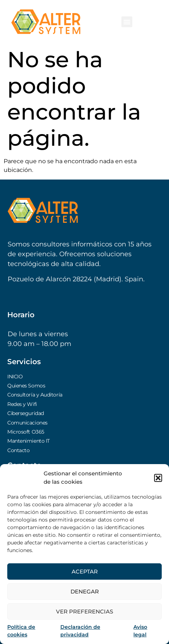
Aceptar (85, 571)
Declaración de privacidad (80, 631)
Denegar (85, 591)
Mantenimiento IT (29, 441)
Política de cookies (21, 631)
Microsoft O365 (26, 432)
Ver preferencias (84, 611)
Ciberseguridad (26, 413)
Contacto (18, 450)
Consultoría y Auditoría (35, 395)
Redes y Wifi (22, 404)
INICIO (15, 377)
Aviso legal (140, 631)
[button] (158, 478)
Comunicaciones (27, 423)
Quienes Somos (26, 386)
